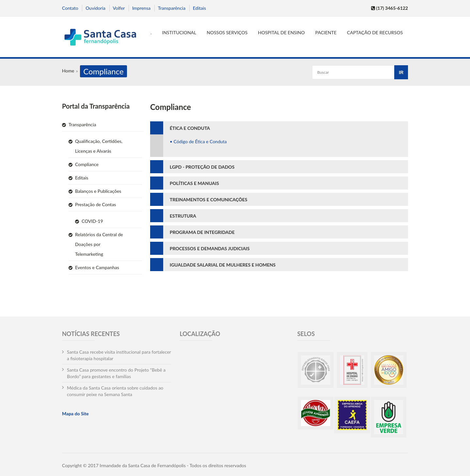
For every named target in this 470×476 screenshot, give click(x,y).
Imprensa (141, 8)
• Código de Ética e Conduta (198, 141)
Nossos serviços (227, 32)
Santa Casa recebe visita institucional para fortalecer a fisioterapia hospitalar (119, 355)
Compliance (87, 164)
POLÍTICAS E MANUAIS (194, 183)
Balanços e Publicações (98, 191)
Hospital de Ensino (281, 32)
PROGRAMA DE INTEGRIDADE (202, 232)
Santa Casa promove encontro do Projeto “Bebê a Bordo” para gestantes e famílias (116, 373)
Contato (70, 8)
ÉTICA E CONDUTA (190, 128)
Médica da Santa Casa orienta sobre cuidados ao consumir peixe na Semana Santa (115, 391)
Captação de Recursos (375, 32)
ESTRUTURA (183, 216)
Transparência (172, 8)
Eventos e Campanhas (97, 267)
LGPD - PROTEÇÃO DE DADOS (202, 167)
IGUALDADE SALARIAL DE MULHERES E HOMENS (223, 265)
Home (68, 71)
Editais (199, 8)
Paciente (326, 32)
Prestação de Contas (95, 204)
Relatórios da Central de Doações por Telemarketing (99, 244)
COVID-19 (92, 221)
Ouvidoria (95, 8)
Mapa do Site (75, 414)
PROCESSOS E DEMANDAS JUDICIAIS (210, 248)
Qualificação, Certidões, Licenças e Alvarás (99, 146)
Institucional (179, 32)
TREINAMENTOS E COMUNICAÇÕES (209, 200)
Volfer (119, 8)
